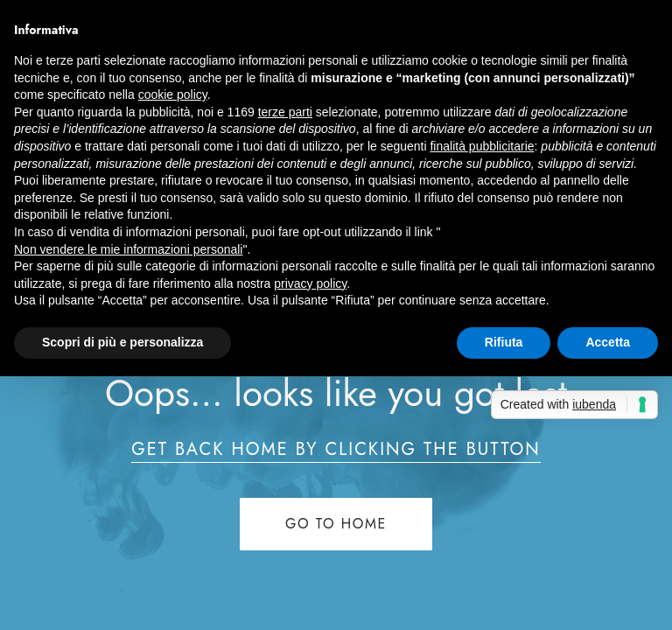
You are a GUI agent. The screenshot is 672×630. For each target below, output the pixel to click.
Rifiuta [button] (504, 342)
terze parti (285, 112)
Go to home (336, 524)
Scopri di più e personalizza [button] (122, 342)
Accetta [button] (608, 342)
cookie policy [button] (173, 94)
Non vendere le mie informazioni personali (128, 249)
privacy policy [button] (310, 283)
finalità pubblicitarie (482, 146)
